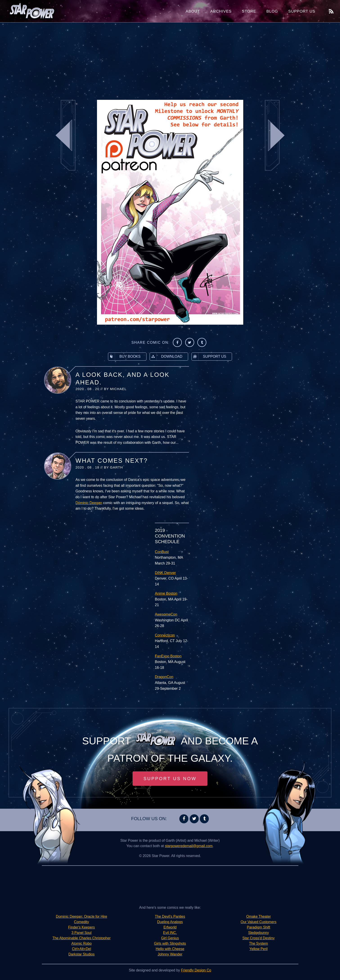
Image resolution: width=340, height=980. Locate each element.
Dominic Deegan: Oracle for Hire (82, 916)
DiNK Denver (165, 573)
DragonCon (164, 677)
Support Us (302, 11)
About (193, 11)
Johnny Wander (170, 954)
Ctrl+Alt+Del (81, 949)
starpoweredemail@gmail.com (189, 846)
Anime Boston (166, 593)
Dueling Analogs (170, 922)
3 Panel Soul (82, 933)
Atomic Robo (81, 943)
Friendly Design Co (196, 970)
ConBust (162, 552)
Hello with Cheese (170, 949)
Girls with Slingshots (170, 943)
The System (258, 943)
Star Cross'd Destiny (258, 938)
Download (166, 357)
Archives (221, 11)
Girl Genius (170, 938)
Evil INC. (170, 933)
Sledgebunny (258, 933)
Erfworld (170, 927)
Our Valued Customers (259, 922)
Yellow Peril (259, 949)
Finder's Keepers (81, 927)
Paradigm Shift (258, 927)
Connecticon (165, 635)
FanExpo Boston (168, 656)
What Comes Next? (112, 461)
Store (249, 11)
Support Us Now (170, 779)
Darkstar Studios (81, 954)
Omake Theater (258, 916)
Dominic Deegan (89, 503)
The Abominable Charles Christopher (81, 938)
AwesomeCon (166, 614)
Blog (272, 11)
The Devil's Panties (170, 916)
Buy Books (124, 357)
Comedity (81, 922)
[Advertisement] (170, 58)
